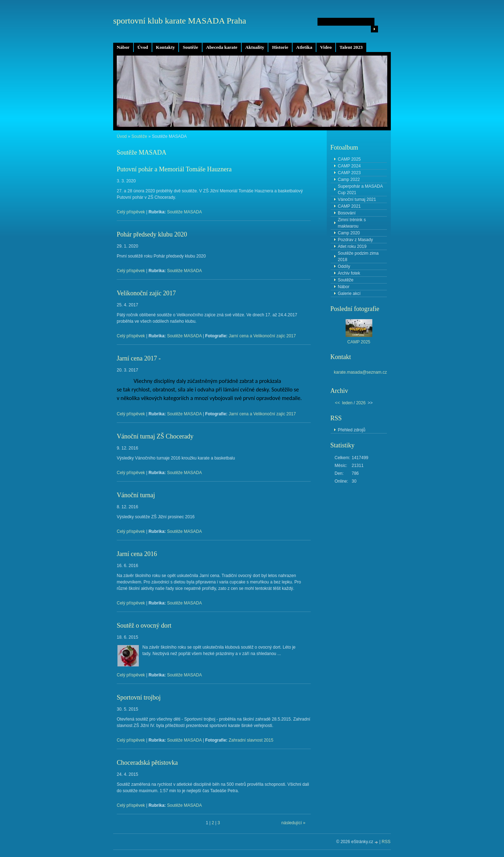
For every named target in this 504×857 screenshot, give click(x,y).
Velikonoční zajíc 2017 (146, 293)
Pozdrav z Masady (355, 240)
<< (337, 403)
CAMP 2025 (349, 159)
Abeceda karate (222, 47)
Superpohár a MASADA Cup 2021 (360, 189)
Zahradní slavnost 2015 (251, 740)
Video (326, 47)
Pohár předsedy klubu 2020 (152, 234)
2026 (361, 403)
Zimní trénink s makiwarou (352, 223)
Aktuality (255, 47)
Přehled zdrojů (351, 430)
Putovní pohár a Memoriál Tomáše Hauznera (174, 169)
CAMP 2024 (349, 166)
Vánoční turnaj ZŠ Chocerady (155, 436)
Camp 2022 (349, 180)
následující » (293, 823)
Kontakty (166, 47)
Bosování (347, 213)
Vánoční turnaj (136, 495)
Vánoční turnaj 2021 (357, 199)
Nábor (123, 47)
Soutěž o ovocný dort (144, 625)
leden (347, 403)
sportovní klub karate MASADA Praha (180, 21)
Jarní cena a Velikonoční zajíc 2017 (262, 336)
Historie (280, 47)
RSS (386, 842)
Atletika (304, 47)
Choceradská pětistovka (147, 763)
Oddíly (344, 266)
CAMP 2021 (349, 206)
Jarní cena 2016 (137, 554)
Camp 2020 (349, 233)
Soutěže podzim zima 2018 (358, 256)
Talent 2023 (351, 47)
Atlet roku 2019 (352, 246)
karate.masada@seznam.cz (360, 372)
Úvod (143, 47)
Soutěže (190, 47)
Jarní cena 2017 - (139, 358)
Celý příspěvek (131, 212)
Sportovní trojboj (139, 697)
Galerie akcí (349, 294)
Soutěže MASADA (184, 212)
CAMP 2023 (349, 173)
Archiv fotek (349, 273)
